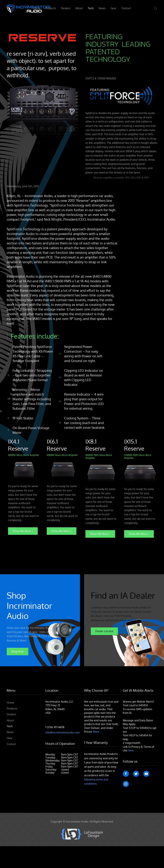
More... (97, 732)
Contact (126, 8)
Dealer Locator (104, 631)
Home (37, 8)
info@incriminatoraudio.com (62, 732)
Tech (91, 8)
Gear (113, 8)
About (79, 8)
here (131, 750)
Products (51, 8)
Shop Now (18, 651)
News (102, 8)
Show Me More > (23, 531)
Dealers (66, 8)
